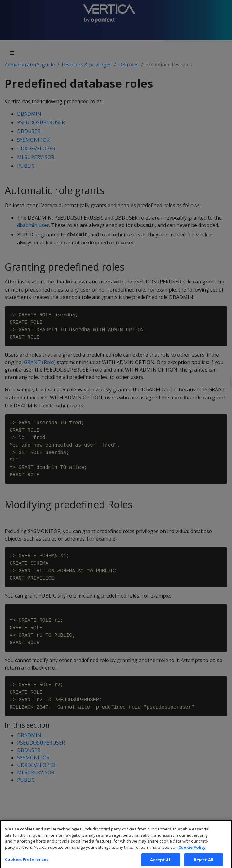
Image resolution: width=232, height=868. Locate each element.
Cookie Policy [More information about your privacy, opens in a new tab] (192, 851)
